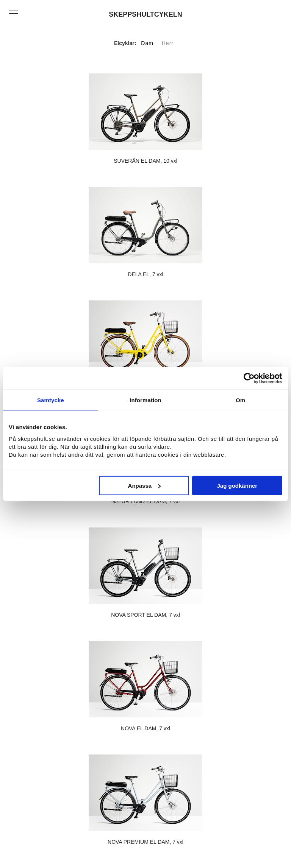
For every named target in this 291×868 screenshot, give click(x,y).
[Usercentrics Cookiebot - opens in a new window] (249, 378)
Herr (168, 43)
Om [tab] (240, 400)
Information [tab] (145, 400)
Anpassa (145, 485)
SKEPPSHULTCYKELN (145, 14)
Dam (147, 43)
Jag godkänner (237, 485)
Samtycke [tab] (51, 400)
